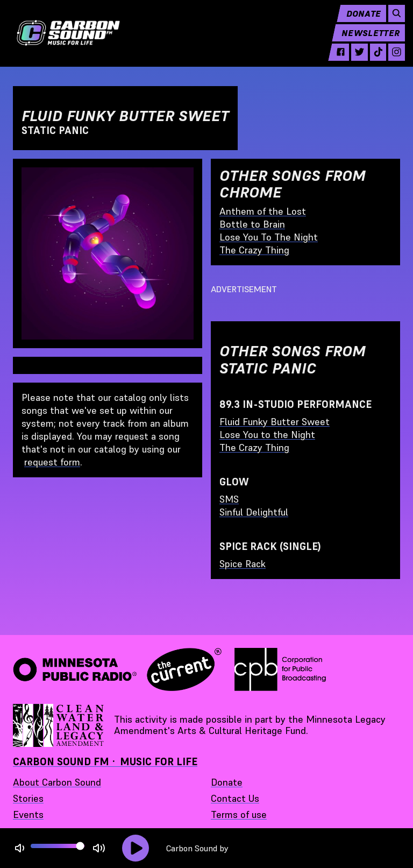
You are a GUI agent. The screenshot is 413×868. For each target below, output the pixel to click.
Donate (358, 22)
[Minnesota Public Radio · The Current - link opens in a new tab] (117, 669)
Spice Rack (243, 564)
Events (28, 814)
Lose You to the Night (267, 435)
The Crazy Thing (254, 250)
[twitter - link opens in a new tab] (355, 60)
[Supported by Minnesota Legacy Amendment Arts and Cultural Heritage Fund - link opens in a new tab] (59, 725)
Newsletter (366, 41)
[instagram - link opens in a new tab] (392, 60)
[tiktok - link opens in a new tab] (373, 60)
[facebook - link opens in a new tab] (336, 60)
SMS (229, 499)
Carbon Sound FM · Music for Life (105, 762)
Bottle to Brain (252, 224)
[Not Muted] (20, 848)
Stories (28, 798)
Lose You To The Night (269, 237)
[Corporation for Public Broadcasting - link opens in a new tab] (280, 669)
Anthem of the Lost (263, 211)
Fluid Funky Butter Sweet (275, 422)
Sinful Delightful (254, 512)
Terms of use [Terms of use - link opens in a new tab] (239, 814)
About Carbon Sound (57, 782)
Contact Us (235, 798)
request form (52, 462)
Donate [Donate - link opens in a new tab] (227, 782)
